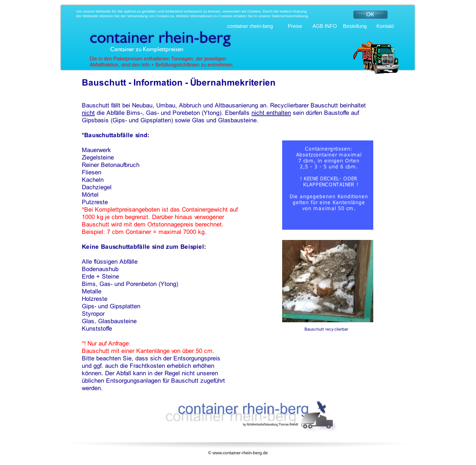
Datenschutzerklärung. (290, 16)
